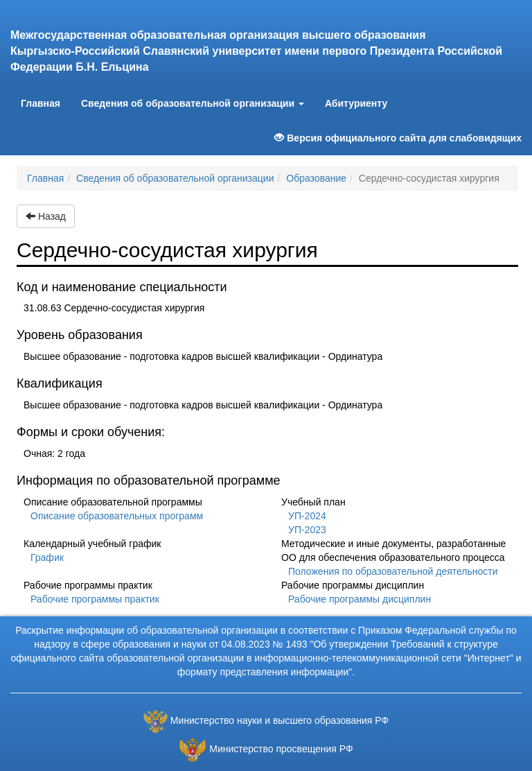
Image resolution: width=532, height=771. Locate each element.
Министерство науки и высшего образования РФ (280, 720)
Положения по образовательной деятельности (393, 571)
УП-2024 (307, 516)
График (47, 557)
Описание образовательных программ (117, 516)
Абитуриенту (356, 103)
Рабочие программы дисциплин (360, 599)
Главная (46, 102)
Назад (46, 216)
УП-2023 (307, 530)
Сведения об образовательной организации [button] (193, 103)
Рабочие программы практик (95, 599)
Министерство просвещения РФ (281, 749)
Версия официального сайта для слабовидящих (398, 138)
